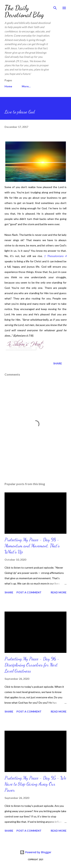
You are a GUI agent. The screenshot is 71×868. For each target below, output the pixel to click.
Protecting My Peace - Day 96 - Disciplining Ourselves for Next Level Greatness (32, 665)
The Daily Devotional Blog (24, 11)
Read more (59, 592)
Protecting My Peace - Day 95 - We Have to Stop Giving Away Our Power (35, 784)
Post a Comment (29, 592)
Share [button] (58, 363)
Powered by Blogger (36, 852)
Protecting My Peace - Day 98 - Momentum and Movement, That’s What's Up (32, 546)
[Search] (55, 7)
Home (8, 86)
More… (26, 86)
